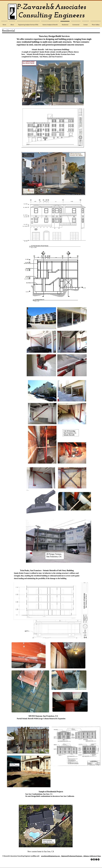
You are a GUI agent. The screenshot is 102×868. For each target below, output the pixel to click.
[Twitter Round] (94, 859)
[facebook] (92, 859)
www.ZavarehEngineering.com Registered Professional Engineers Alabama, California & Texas (71, 856)
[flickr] (99, 859)
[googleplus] (96, 859)
